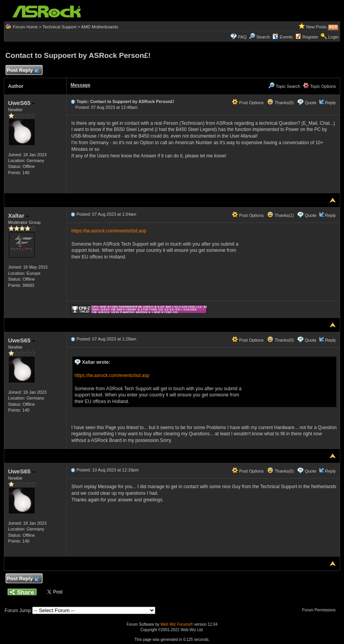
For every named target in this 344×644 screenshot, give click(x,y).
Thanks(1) (280, 215)
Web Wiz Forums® (177, 624)
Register (310, 37)
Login (333, 37)
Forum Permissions (321, 610)
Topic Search (284, 86)
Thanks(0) (280, 103)
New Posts (316, 27)
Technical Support (59, 27)
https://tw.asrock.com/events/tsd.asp (109, 231)
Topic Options (320, 86)
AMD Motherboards (100, 27)
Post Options (248, 103)
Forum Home (25, 27)
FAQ (242, 37)
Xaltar (18, 216)
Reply (330, 103)
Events (282, 37)
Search (263, 37)
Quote (311, 103)
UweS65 (22, 103)
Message (81, 85)
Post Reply (23, 71)
